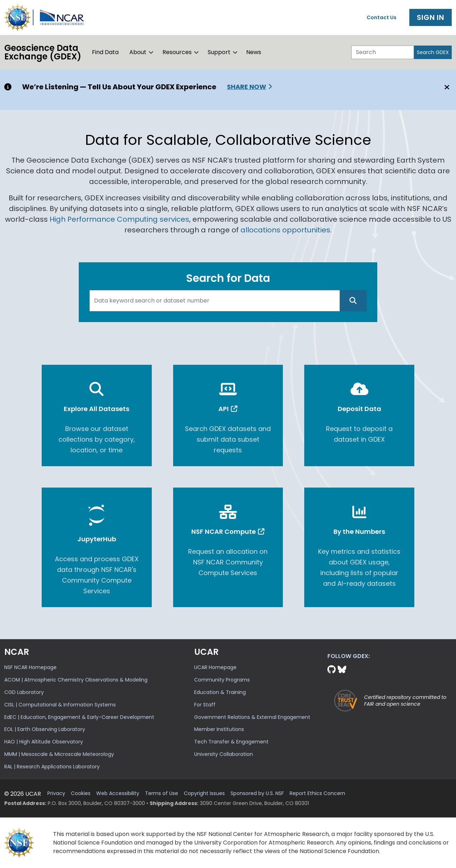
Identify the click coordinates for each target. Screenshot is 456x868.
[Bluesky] (342, 670)
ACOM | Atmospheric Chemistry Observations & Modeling (76, 680)
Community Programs (222, 680)
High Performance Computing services (119, 219)
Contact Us (382, 17)
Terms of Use (162, 793)
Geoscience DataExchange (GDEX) (43, 52)
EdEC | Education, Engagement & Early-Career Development (79, 717)
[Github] (333, 670)
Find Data (105, 52)
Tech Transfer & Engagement (231, 742)
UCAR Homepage (215, 667)
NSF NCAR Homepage (30, 667)
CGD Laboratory (24, 692)
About (138, 52)
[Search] (383, 52)
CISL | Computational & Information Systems (60, 705)
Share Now (247, 87)
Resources (177, 52)
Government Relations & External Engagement (252, 717)
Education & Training (220, 692)
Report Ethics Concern (317, 793)
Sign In (431, 17)
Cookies (81, 793)
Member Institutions (219, 729)
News (254, 52)
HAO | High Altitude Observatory (44, 742)
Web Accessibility (118, 793)
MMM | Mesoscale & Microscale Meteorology (59, 754)
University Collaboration (224, 754)
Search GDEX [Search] (433, 52)
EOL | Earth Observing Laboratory (45, 729)
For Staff (205, 705)
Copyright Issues (204, 793)
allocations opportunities (285, 230)
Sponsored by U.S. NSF (257, 793)
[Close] (446, 87)
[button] (151, 52)
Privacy (56, 793)
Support (219, 52)
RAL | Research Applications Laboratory (52, 767)
